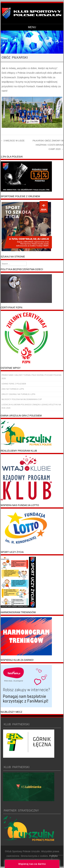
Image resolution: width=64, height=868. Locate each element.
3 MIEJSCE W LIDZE (13, 141)
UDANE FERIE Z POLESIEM (14, 384)
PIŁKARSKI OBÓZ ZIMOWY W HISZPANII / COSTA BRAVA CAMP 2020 (48, 145)
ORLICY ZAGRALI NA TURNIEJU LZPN (18, 394)
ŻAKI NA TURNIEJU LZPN (13, 389)
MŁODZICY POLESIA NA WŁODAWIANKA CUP (22, 399)
